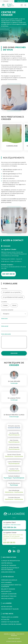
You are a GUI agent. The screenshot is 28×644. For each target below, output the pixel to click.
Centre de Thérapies (9, 565)
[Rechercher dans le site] (25, 5)
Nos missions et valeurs (10, 609)
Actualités (5, 619)
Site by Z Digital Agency (14, 641)
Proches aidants (7, 599)
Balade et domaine (8, 589)
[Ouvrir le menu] (22, 5)
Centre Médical (7, 563)
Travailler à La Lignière (10, 617)
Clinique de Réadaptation (11, 561)
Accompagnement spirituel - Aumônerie (12, 586)
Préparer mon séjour (9, 580)
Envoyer (14, 353)
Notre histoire (7, 607)
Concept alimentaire (9, 594)
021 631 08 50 (9, 274)
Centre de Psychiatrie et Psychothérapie (10, 569)
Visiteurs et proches (9, 596)
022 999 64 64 (21, 1)
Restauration (6, 591)
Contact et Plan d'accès (10, 622)
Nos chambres (6, 582)
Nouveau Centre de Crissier (11, 624)
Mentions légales (14, 638)
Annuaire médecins (8, 572)
